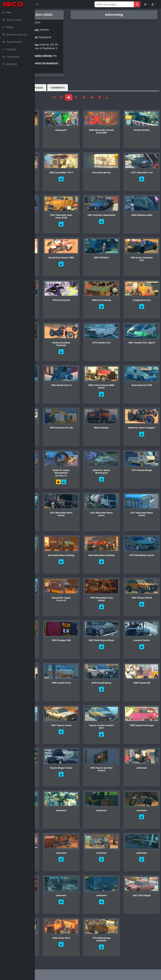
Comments (11, 57)
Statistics (9, 49)
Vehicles (46, 93)
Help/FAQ (10, 64)
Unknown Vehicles (15, 35)
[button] (146, 4)
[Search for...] (114, 4)
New (7, 12)
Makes (8, 27)
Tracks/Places (12, 42)
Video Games (12, 20)
